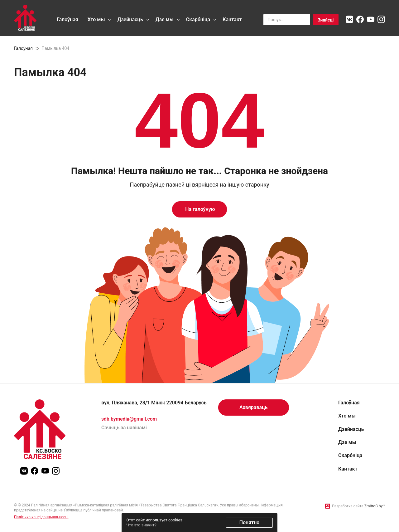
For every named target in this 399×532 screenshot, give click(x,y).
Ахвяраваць (254, 407)
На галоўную (199, 209)
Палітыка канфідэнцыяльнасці (41, 517)
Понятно (250, 522)
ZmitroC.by (374, 506)
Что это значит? (141, 525)
